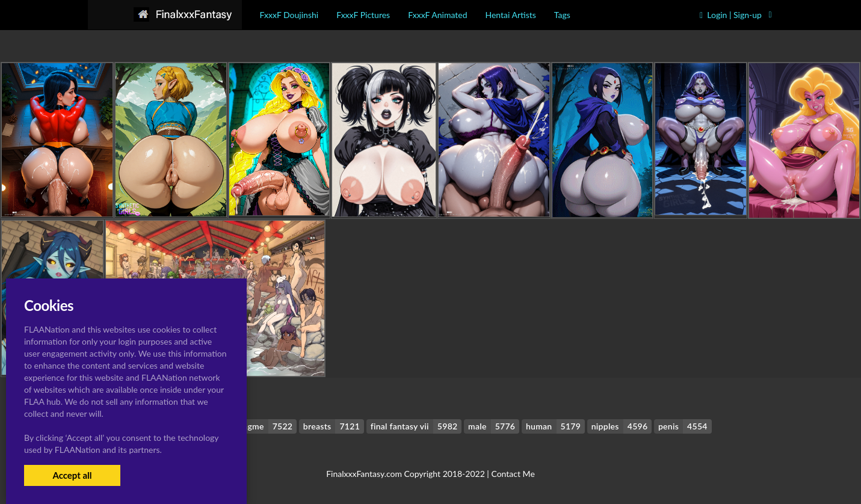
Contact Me (513, 474)
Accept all (72, 475)
